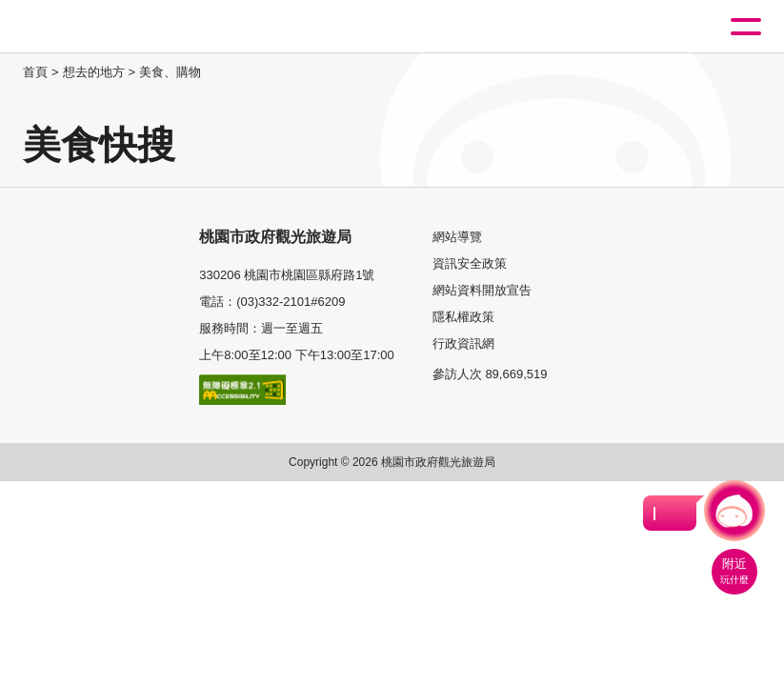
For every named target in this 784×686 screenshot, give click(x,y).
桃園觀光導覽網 (93, 27)
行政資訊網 (463, 343)
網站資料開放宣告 (482, 290)
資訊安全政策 (470, 263)
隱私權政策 (463, 317)
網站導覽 (457, 237)
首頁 (35, 72)
